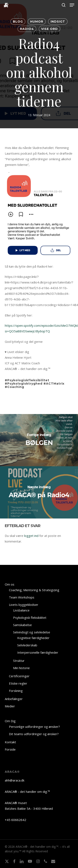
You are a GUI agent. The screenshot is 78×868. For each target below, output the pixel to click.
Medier (10, 706)
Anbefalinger (14, 699)
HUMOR (37, 22)
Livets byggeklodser (24, 605)
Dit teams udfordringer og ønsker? (34, 734)
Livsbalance (21, 610)
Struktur (19, 661)
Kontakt (10, 742)
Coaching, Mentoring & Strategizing (34, 590)
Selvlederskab (27, 645)
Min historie (21, 668)
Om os (10, 584)
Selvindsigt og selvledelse (32, 632)
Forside (10, 749)
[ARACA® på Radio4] (39, 492)
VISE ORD (50, 29)
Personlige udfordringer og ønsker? (34, 727)
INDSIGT (58, 22)
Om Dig (10, 721)
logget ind (31, 536)
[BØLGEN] (39, 440)
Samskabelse (22, 625)
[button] (72, 5)
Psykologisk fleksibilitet (30, 618)
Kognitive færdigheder (33, 638)
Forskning (16, 691)
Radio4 (27, 29)
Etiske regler (18, 683)
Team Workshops (22, 597)
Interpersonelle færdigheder (38, 652)
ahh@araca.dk (15, 780)
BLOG (18, 22)
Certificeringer (19, 676)
